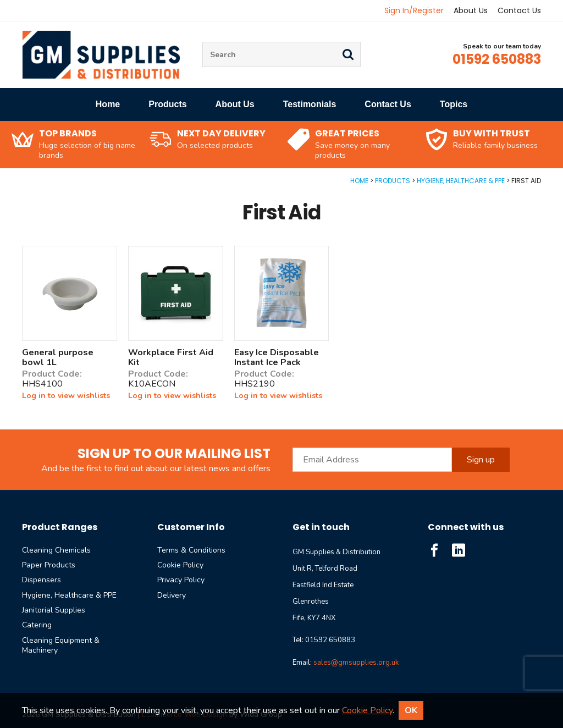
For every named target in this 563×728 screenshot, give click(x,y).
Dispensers (42, 580)
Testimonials (310, 104)
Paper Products (49, 565)
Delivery (172, 595)
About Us (471, 10)
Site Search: (203, 42)
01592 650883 (497, 59)
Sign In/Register (414, 10)
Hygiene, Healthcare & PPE (461, 181)
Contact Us (519, 10)
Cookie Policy (180, 565)
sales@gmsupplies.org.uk (356, 663)
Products (167, 104)
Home (108, 104)
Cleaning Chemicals (56, 550)
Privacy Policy (181, 580)
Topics (454, 104)
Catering (37, 625)
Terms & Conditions (191, 550)
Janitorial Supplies (54, 610)
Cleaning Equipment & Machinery (61, 645)
